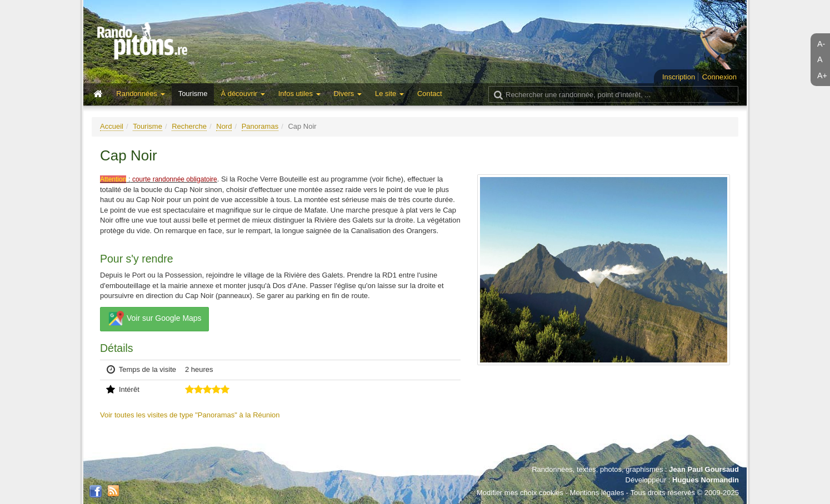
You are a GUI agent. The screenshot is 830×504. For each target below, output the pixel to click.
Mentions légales (597, 493)
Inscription (679, 77)
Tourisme (193, 94)
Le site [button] (389, 94)
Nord (224, 126)
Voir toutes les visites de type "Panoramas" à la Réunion (190, 415)
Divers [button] (348, 94)
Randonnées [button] (140, 94)
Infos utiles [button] (299, 94)
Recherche (189, 126)
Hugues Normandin (706, 480)
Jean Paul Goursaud (704, 469)
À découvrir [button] (242, 94)
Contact (430, 94)
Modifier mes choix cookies (520, 493)
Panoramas (260, 126)
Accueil (112, 126)
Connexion (719, 77)
